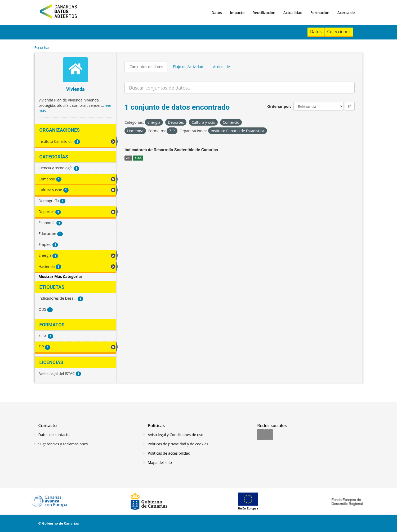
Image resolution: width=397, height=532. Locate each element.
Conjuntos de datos (146, 67)
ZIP (128, 158)
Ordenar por (279, 106)
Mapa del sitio (160, 462)
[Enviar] (350, 88)
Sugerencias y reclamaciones (63, 444)
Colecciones (339, 32)
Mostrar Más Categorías (61, 276)
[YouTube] (271, 435)
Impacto (237, 13)
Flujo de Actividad (188, 67)
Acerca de (346, 13)
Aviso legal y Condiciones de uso (176, 435)
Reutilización (264, 13)
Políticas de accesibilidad (169, 453)
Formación (320, 13)
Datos (217, 13)
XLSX (138, 158)
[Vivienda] (76, 70)
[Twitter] (266, 435)
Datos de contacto (54, 435)
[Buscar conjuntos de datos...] (235, 88)
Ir (350, 106)
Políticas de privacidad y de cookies (178, 444)
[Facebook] (261, 435)
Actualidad (293, 13)
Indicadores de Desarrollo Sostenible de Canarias (171, 150)
